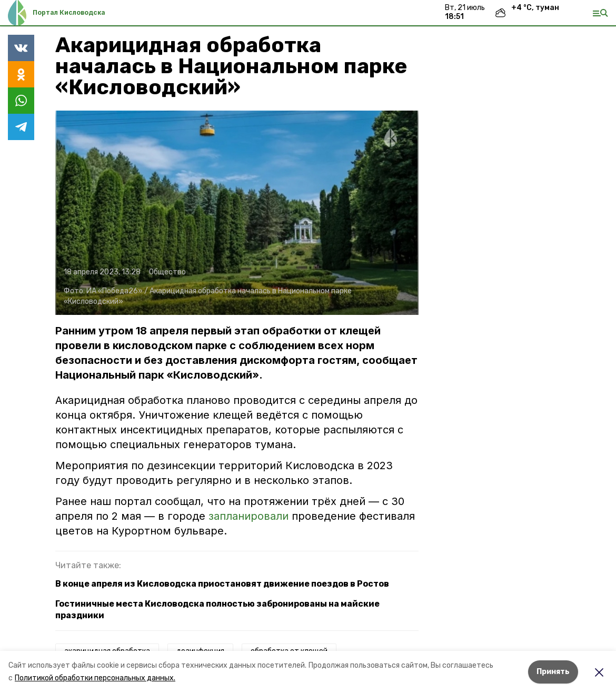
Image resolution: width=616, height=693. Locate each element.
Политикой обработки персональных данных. (95, 678)
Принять (553, 672)
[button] (237, 213)
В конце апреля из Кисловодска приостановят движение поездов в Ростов (222, 584)
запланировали (249, 516)
